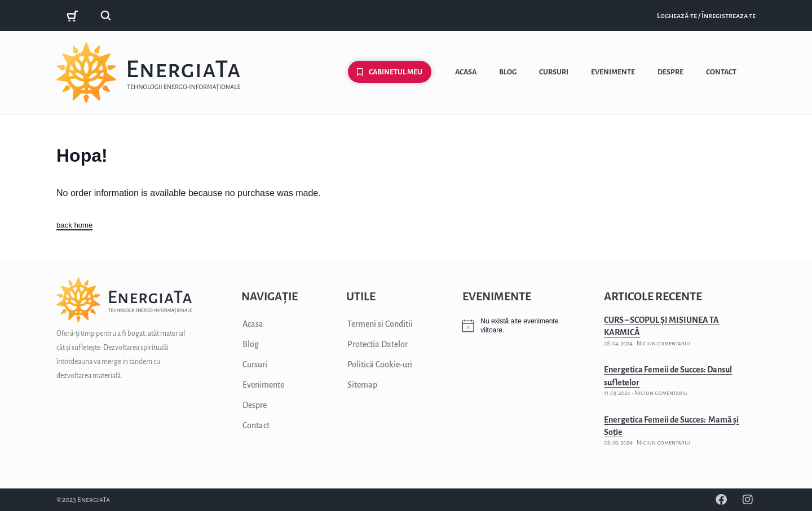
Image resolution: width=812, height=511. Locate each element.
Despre (670, 72)
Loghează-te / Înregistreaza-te (706, 16)
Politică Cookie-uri (380, 365)
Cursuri (554, 72)
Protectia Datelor (378, 344)
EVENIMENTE (497, 296)
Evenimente (613, 72)
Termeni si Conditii (380, 324)
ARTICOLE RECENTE (653, 296)
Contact (721, 72)
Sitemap (362, 385)
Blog (508, 72)
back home (76, 225)
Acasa (466, 72)
